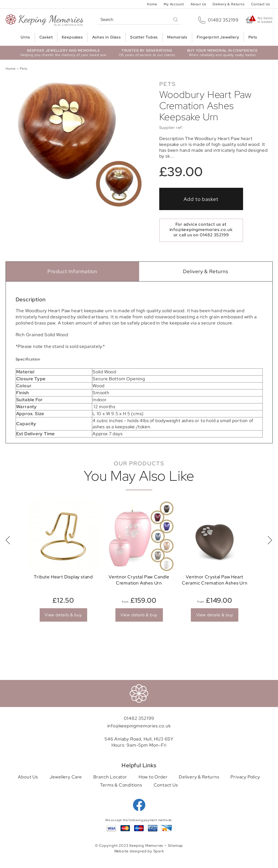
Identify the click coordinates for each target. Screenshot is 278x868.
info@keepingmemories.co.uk (201, 230)
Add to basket (201, 199)
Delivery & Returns (228, 4)
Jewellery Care (66, 777)
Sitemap (176, 846)
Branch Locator (110, 777)
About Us (198, 4)
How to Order (153, 777)
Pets (253, 37)
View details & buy (63, 615)
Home (152, 4)
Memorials (177, 37)
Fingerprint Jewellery (218, 37)
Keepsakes (72, 37)
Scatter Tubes (144, 37)
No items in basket (265, 20)
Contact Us (261, 4)
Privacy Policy (245, 777)
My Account (174, 4)
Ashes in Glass (107, 37)
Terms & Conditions (121, 785)
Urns (25, 37)
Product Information (72, 271)
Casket (46, 37)
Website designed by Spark (139, 851)
